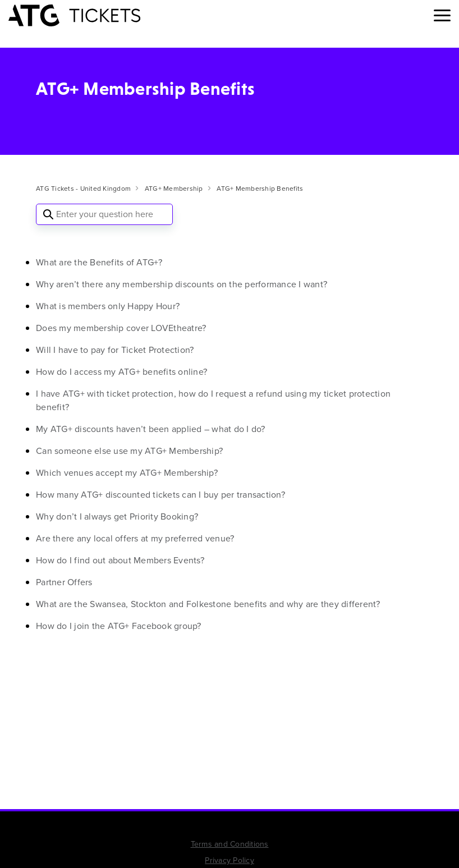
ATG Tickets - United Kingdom (83, 189)
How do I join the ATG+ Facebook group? (119, 626)
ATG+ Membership (174, 189)
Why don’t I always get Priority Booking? (117, 516)
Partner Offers (64, 582)
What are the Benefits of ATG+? (99, 262)
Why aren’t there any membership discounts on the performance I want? (182, 284)
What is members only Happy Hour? (108, 306)
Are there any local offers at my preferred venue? (135, 538)
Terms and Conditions (230, 844)
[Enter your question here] (104, 214)
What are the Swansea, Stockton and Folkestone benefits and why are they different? (208, 604)
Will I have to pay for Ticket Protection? (115, 350)
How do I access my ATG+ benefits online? (121, 372)
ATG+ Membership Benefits (260, 189)
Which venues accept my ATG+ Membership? (127, 473)
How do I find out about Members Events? (120, 560)
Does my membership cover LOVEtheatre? (121, 328)
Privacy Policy (229, 860)
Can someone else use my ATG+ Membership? (129, 451)
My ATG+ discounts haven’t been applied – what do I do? (151, 429)
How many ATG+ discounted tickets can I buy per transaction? (160, 495)
